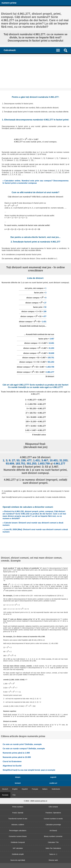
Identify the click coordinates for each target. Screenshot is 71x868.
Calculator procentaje (53, 825)
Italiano (45, 789)
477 (45, 317)
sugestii (53, 777)
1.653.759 (50, 367)
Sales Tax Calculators (53, 848)
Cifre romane (53, 807)
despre (18, 777)
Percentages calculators (18, 831)
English (15, 789)
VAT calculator (18, 848)
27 (45, 303)
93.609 (51, 353)
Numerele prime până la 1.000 (16, 753)
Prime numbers (18, 807)
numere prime (9, 3)
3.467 (52, 339)
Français (35, 789)
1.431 (44, 322)
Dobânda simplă (18, 854)
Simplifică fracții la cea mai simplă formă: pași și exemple (29, 770)
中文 (14, 795)
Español (25, 789)
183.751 (51, 358)
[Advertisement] (35, 72)
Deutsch (5, 789)
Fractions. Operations (53, 813)
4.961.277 (50, 372)
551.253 (51, 362)
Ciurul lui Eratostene (12, 761)
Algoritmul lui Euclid (12, 766)
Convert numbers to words (53, 819)
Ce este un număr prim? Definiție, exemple (22, 744)
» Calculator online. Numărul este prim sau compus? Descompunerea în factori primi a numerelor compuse (35, 182)
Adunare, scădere (18, 825)
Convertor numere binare (18, 836)
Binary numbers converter (53, 836)
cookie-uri (53, 783)
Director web (53, 860)
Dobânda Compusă (18, 842)
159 (45, 311)
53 (45, 307)
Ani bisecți (53, 831)
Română (5, 795)
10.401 (51, 343)
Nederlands (56, 789)
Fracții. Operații (18, 813)
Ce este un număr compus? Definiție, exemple (24, 749)
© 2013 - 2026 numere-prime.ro (36, 801)
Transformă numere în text (18, 819)
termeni (18, 783)
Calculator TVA (53, 842)
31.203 (51, 348)
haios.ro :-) (53, 854)
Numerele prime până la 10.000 (17, 757)
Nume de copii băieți (18, 860)
